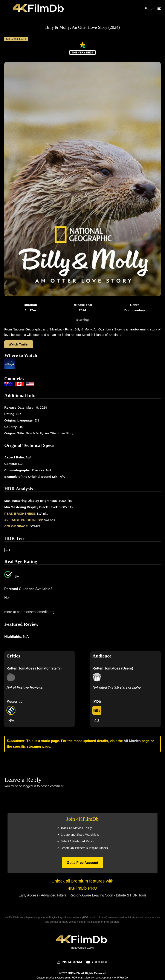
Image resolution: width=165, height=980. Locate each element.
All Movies (132, 741)
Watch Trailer (19, 344)
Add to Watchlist (16, 39)
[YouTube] (97, 962)
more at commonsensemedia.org (29, 612)
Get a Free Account (82, 863)
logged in (30, 786)
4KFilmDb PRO (83, 888)
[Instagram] (70, 962)
